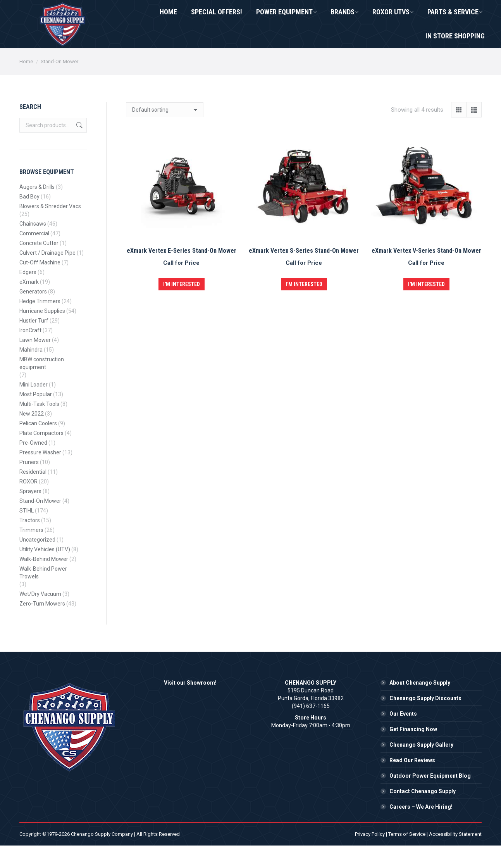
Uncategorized (37, 562)
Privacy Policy (370, 857)
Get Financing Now (413, 752)
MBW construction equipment (42, 386)
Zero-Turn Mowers (42, 626)
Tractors (30, 543)
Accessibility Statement (455, 857)
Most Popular (36, 417)
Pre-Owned (33, 465)
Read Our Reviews (412, 783)
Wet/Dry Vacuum (40, 616)
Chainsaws (33, 246)
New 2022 (32, 436)
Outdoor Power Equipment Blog (430, 798)
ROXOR (28, 504)
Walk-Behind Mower (44, 582)
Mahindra (31, 372)
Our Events (403, 736)
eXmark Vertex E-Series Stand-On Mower (182, 273)
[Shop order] (165, 132)
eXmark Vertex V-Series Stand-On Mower (426, 273)
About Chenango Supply (420, 705)
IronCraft (30, 353)
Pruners (29, 485)
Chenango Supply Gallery (421, 767)
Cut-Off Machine (40, 285)
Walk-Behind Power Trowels (43, 595)
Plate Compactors (41, 456)
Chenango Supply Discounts (425, 721)
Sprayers (30, 514)
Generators (33, 314)
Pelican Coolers (38, 446)
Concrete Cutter (39, 266)
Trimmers (31, 552)
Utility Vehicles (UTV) (45, 572)
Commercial (34, 256)
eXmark (29, 304)
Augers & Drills (37, 209)
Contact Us (110, 11)
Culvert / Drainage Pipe (47, 275)
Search (79, 148)
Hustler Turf (34, 343)
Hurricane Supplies (42, 333)
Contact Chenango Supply (423, 814)
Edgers (28, 295)
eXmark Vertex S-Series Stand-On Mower (304, 273)
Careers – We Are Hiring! (421, 829)
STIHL (27, 533)
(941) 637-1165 (49, 11)
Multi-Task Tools (39, 426)
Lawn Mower (35, 362)
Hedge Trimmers (40, 324)
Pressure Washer (40, 475)
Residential (33, 494)
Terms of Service (407, 857)
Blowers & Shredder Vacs (50, 229)
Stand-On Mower (40, 523)
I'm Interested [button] (182, 307)
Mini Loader (34, 407)
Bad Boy (29, 219)
